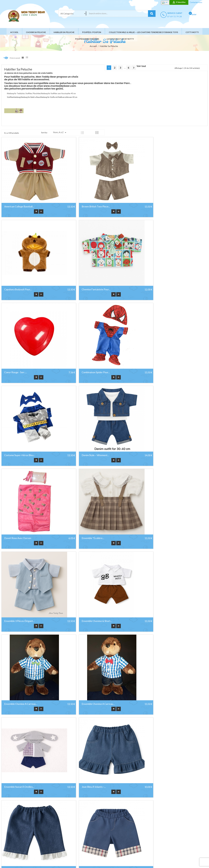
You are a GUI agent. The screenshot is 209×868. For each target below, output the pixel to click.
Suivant (134, 68)
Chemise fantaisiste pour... (19, 289)
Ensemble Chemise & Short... (159, 455)
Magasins (121, 850)
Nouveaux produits (84, 830)
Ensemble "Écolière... (15, 455)
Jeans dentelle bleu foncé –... (90, 621)
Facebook (7, 842)
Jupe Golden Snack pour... (157, 704)
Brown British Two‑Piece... (88, 207)
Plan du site (122, 847)
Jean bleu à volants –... (16, 621)
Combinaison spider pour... (158, 289)
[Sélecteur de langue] (162, 3)
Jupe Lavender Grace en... (18, 787)
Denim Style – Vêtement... (88, 372)
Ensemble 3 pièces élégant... (89, 455)
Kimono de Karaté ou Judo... (159, 787)
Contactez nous (196, 2)
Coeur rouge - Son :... (85, 289)
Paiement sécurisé (125, 840)
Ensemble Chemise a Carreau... (21, 538)
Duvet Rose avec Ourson (157, 372)
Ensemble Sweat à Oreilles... (159, 538)
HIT (36, 862)
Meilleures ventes (83, 833)
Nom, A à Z (60, 133)
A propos (121, 836)
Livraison (121, 826)
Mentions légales (124, 830)
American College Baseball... (19, 207)
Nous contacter (124, 843)
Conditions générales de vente (130, 833)
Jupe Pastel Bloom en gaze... (89, 787)
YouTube (14, 842)
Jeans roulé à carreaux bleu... (160, 621)
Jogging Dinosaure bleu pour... (21, 704)
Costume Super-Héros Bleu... (20, 372)
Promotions (81, 826)
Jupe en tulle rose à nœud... (89, 704)
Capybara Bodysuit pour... (157, 207)
